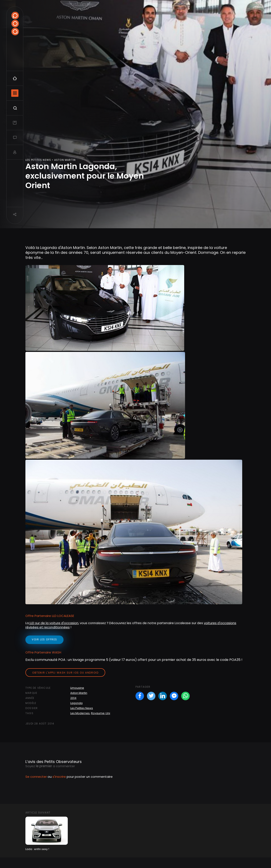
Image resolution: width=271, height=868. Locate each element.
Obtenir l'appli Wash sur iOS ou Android (65, 673)
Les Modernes (80, 713)
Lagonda (76, 703)
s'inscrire (59, 777)
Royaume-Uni (101, 713)
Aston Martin (79, 693)
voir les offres (44, 639)
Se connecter (36, 777)
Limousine (77, 688)
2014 (73, 698)
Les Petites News (82, 708)
